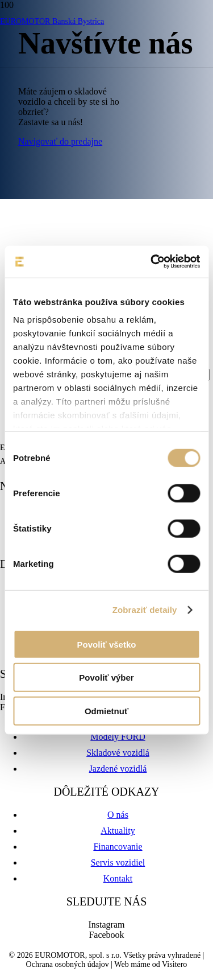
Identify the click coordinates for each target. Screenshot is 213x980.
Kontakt (118, 878)
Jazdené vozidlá (118, 769)
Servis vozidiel (118, 862)
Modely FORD (118, 737)
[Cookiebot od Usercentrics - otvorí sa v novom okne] (152, 262)
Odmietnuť (106, 711)
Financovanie (118, 847)
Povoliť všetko (107, 644)
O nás (118, 815)
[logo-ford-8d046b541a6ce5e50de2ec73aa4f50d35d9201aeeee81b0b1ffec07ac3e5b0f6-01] (106, 130)
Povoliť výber (106, 678)
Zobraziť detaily (145, 610)
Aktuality (118, 831)
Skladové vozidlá (118, 753)
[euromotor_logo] (89, 72)
